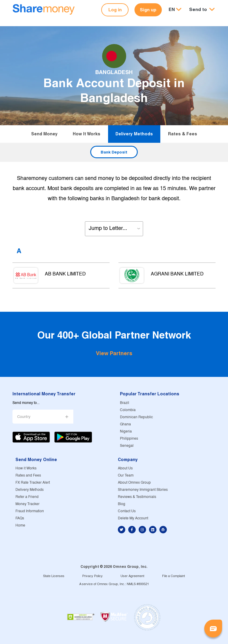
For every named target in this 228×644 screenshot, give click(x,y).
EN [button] (172, 9)
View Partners (114, 353)
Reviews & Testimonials (137, 497)
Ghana (125, 424)
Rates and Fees (28, 475)
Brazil (125, 403)
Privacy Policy (92, 576)
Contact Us (127, 511)
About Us (125, 468)
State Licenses (54, 576)
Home (20, 525)
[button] (202, 10)
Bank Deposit (114, 152)
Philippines (129, 439)
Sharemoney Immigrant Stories (143, 490)
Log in (115, 10)
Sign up (148, 10)
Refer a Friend (27, 497)
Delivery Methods (134, 134)
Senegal (127, 446)
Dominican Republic (136, 417)
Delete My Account (133, 518)
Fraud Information (30, 511)
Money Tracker (27, 504)
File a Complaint (174, 576)
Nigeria (126, 431)
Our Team (126, 475)
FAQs (20, 518)
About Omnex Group (134, 483)
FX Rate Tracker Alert (33, 483)
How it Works (87, 134)
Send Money (44, 134)
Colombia (128, 410)
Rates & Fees (183, 134)
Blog (122, 504)
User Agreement (132, 576)
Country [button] (24, 417)
